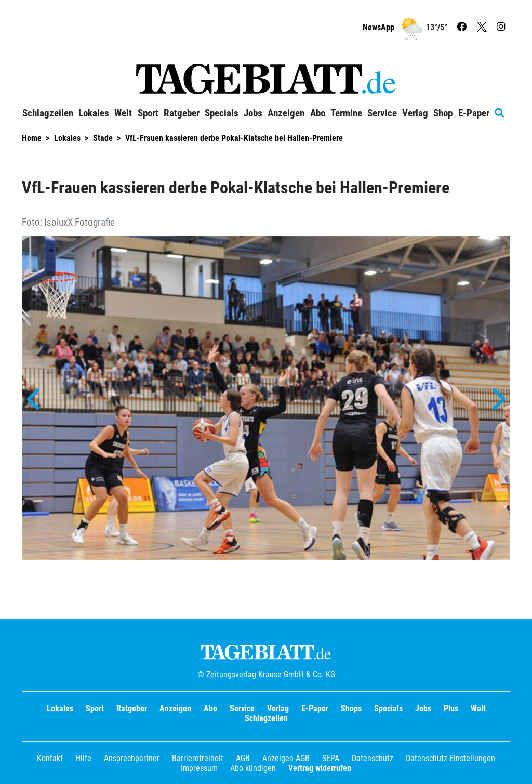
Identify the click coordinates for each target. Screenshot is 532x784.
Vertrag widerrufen (320, 768)
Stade (103, 138)
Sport (95, 708)
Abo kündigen (253, 768)
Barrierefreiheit (198, 758)
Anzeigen (175, 708)
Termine (346, 113)
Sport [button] (148, 113)
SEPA (331, 758)
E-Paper (315, 708)
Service (242, 708)
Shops (351, 708)
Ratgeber (132, 708)
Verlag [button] (415, 113)
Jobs (253, 113)
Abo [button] (318, 113)
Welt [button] (123, 113)
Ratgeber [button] (182, 113)
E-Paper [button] (474, 113)
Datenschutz (373, 758)
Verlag (278, 708)
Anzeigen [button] (286, 113)
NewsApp (378, 27)
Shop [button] (443, 113)
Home (32, 138)
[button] (35, 399)
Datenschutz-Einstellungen (450, 758)
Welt (478, 708)
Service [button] (382, 113)
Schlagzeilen (48, 113)
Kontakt (50, 758)
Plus (451, 708)
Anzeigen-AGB (286, 758)
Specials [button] (222, 113)
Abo (210, 708)
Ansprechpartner (132, 758)
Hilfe (83, 758)
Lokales (67, 138)
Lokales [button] (94, 113)
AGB (243, 758)
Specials (388, 708)
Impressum (199, 768)
